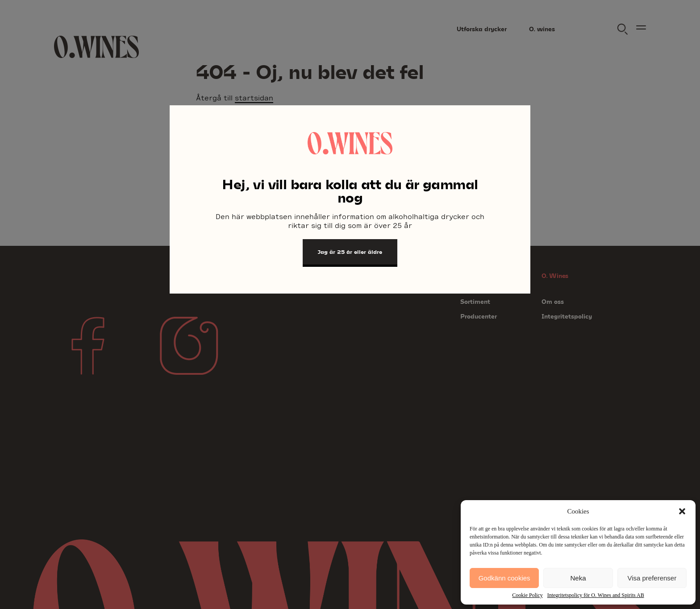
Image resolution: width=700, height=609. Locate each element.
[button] (682, 511)
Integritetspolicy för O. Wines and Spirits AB (596, 595)
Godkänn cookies (504, 578)
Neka (578, 578)
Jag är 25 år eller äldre (350, 252)
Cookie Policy (527, 595)
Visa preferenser (652, 578)
